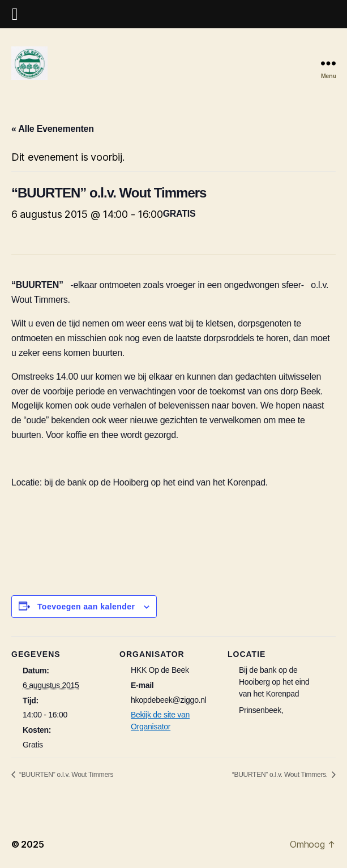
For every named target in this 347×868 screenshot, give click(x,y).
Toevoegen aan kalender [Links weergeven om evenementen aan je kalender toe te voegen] (86, 607)
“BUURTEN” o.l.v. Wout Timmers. (281, 775)
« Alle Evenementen (53, 129)
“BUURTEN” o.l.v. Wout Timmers (65, 775)
